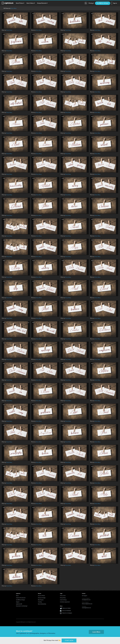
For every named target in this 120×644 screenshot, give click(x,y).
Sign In (115, 3)
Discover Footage (42, 598)
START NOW (69, 640)
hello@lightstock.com (86, 608)
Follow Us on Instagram (67, 613)
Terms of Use (63, 596)
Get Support (85, 596)
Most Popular (41, 600)
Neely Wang (13, 8)
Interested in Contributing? (22, 606)
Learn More (96, 632)
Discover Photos (41, 596)
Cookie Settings (63, 600)
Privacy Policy (63, 598)
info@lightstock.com (86, 600)
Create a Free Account (21, 598)
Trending (40, 602)
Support (18, 602)
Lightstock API (19, 604)
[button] (20, 3)
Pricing (91, 3)
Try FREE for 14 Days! (103, 3)
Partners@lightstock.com (87, 604)
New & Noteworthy (42, 604)
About (17, 596)
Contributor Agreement (65, 602)
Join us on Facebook (66, 611)
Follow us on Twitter (66, 608)
